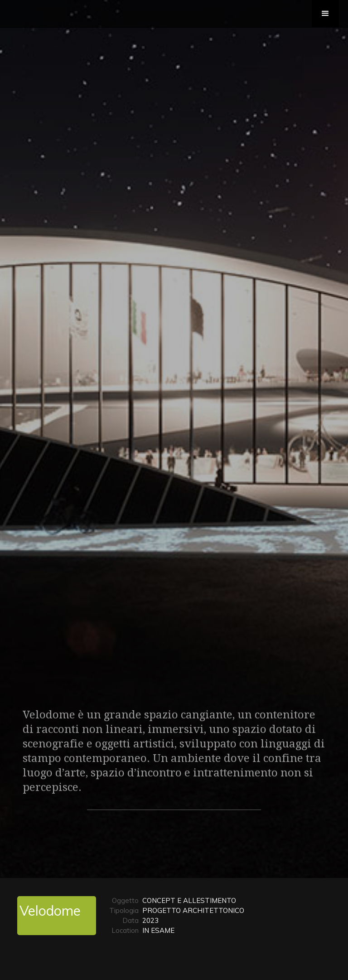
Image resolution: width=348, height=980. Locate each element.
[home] (43, 5)
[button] (325, 14)
